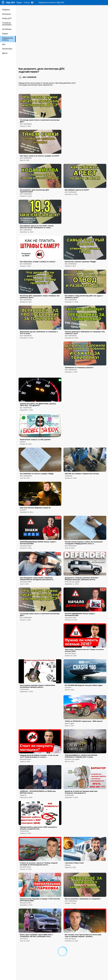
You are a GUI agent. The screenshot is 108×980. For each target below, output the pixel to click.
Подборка (6, 10)
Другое (5, 53)
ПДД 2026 (10, 3)
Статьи (27, 3)
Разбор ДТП (7, 18)
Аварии (5, 34)
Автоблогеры (7, 49)
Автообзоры (7, 29)
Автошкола (6, 14)
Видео (19, 3)
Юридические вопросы (7, 39)
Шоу (4, 44)
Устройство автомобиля (7, 24)
